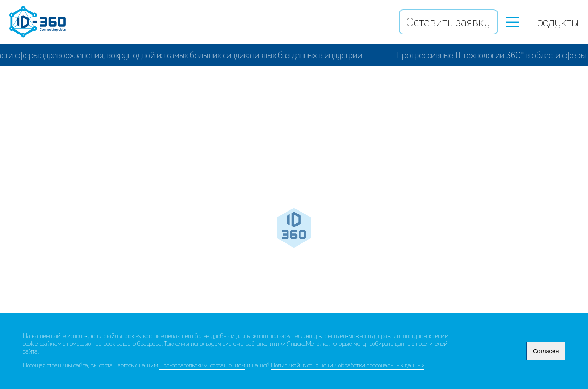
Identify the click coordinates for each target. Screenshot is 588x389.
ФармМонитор (160, 193)
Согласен (546, 351)
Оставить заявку (448, 22)
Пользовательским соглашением (202, 365)
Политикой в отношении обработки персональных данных (348, 365)
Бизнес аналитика (154, 262)
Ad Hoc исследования (446, 262)
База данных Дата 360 (296, 129)
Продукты (542, 22)
